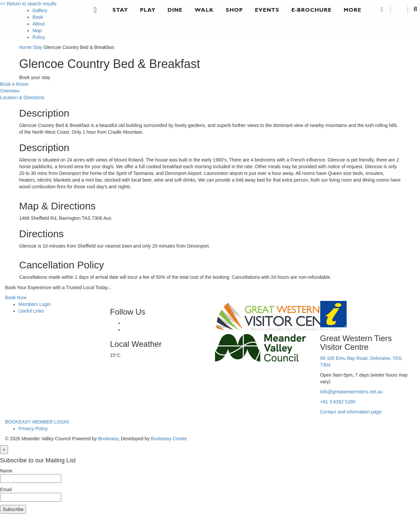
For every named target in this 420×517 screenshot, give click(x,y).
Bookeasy (108, 439)
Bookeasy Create (169, 439)
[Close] (4, 450)
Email (6, 490)
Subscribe (13, 509)
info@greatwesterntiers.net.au (352, 392)
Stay (120, 10)
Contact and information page (351, 412)
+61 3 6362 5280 (338, 402)
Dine (175, 10)
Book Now (16, 298)
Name (6, 471)
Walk (204, 10)
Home (25, 47)
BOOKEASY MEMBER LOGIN (37, 422)
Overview (10, 91)
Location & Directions (22, 98)
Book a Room (14, 84)
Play (148, 10)
